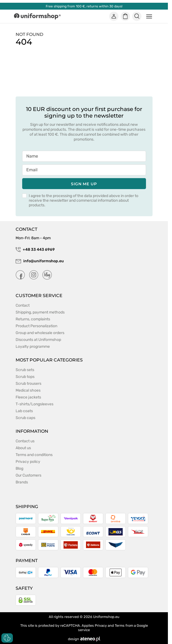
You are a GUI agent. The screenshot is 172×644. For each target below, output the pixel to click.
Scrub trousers (28, 384)
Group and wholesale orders (40, 333)
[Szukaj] (137, 16)
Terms (120, 626)
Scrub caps (25, 418)
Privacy (101, 626)
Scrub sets (25, 370)
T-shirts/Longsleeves (35, 404)
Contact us (25, 441)
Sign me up (84, 184)
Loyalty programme (33, 347)
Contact (23, 305)
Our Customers (28, 475)
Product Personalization (36, 326)
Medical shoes (28, 390)
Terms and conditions (34, 455)
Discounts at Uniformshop (38, 340)
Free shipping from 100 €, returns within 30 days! (84, 6)
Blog (19, 468)
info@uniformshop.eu (40, 261)
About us (23, 448)
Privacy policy (28, 462)
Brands (22, 482)
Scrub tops (25, 377)
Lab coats (24, 411)
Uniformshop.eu (106, 617)
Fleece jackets (28, 397)
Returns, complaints (33, 319)
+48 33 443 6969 (35, 250)
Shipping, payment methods (40, 312)
